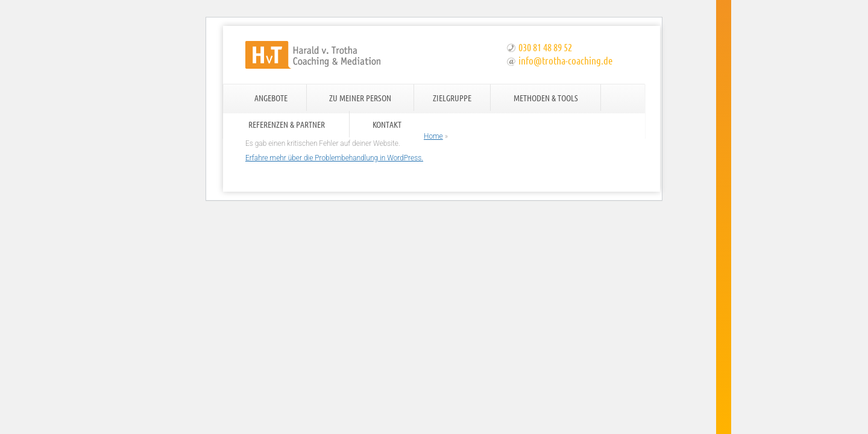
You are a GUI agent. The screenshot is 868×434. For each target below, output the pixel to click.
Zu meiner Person (360, 98)
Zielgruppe (452, 98)
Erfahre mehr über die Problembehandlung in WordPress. (334, 158)
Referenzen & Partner (287, 124)
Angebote (271, 98)
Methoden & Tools (546, 98)
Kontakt (387, 124)
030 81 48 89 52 (545, 47)
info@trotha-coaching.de (565, 60)
